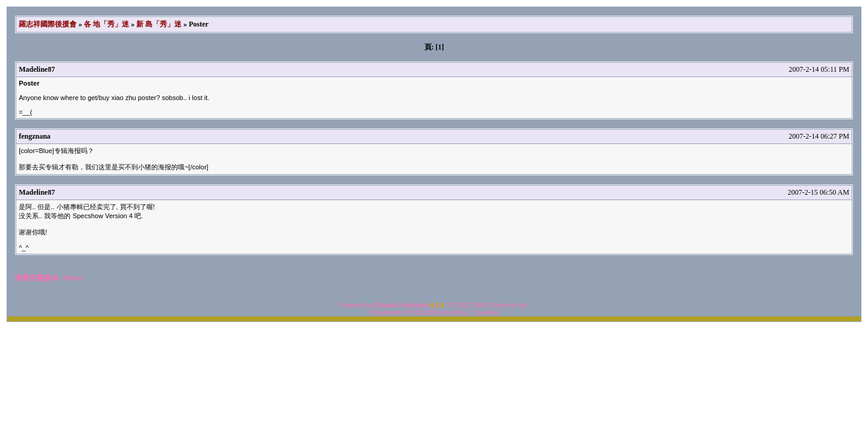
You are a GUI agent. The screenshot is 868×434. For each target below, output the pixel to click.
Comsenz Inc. (508, 305)
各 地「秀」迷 (106, 24)
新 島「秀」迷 (159, 24)
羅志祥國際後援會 (48, 24)
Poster (73, 278)
